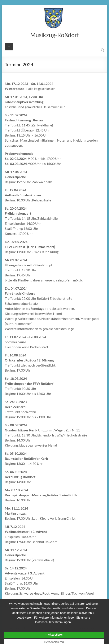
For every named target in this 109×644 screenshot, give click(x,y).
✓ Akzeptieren (54, 635)
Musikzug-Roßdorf (54, 35)
